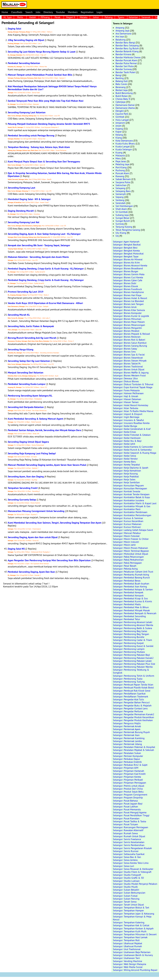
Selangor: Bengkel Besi (125, 248)
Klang (119, 138)
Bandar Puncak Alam (126, 60)
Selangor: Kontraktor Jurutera (128, 500)
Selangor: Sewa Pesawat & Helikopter (133, 869)
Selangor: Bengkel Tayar (126, 256)
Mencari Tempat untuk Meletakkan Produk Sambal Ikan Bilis (40, 75)
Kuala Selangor (124, 149)
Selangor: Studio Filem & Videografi (132, 872)
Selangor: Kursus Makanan (127, 524)
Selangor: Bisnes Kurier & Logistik (131, 316)
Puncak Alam (122, 173)
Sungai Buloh (123, 221)
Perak (58, 17)
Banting (120, 78)
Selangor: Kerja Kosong (125, 473)
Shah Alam (121, 209)
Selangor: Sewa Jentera (125, 860)
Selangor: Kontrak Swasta (127, 491)
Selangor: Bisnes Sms (124, 352)
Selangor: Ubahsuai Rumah (127, 946)
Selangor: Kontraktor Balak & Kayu (131, 497)
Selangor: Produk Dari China (128, 789)
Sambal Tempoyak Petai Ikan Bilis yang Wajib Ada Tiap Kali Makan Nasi (46, 101)
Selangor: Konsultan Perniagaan (130, 488)
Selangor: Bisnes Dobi (125, 283)
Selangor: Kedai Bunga (125, 426)
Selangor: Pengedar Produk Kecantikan (133, 717)
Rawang (120, 176)
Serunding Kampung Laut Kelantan (27, 112)
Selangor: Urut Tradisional (127, 949)
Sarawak (146, 17)
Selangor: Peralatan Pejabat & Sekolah (133, 750)
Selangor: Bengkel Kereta (126, 251)
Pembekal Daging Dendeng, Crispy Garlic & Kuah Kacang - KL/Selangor (46, 269)
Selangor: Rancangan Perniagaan (131, 827)
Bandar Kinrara (123, 54)
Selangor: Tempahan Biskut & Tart (131, 907)
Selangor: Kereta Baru (124, 462)
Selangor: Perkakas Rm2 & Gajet (130, 765)
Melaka (84, 17)
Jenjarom (120, 123)
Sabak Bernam (123, 179)
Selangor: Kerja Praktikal (126, 476)
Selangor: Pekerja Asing (125, 569)
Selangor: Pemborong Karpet (128, 643)
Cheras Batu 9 (123, 99)
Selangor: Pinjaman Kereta (127, 777)
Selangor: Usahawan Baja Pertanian (132, 952)
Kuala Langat (123, 146)
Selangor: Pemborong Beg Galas (130, 631)
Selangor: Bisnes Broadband (128, 268)
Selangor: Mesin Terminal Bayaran (131, 551)
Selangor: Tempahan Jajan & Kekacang (134, 914)
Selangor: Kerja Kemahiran (127, 471)
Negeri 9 (71, 17)
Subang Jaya (122, 215)
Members (73, 12)
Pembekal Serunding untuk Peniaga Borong (31, 135)
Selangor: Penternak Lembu (127, 741)
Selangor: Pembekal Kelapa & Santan (133, 589)
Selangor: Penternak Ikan (126, 735)
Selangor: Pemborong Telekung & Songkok (131, 671)
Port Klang (121, 167)
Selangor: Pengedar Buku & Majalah (132, 705)
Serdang (120, 200)
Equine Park (122, 114)
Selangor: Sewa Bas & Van (127, 857)
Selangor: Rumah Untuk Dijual (129, 836)
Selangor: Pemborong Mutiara (129, 652)
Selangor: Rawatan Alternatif (128, 830)
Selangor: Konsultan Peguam (128, 485)
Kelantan (133, 17)
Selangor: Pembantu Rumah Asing (131, 575)
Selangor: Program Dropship (128, 797)
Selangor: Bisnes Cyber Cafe (128, 280)
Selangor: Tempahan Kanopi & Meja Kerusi (132, 918)
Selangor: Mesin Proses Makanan (130, 548)
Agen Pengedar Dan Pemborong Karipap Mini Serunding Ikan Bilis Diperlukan (49, 560)
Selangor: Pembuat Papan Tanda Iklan (133, 685)
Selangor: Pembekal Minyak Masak (131, 610)
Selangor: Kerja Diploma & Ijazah (131, 468)
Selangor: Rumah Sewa (125, 833)
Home (5, 12)
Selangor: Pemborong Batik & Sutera (132, 628)
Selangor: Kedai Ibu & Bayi (127, 441)
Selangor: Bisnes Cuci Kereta (128, 277)
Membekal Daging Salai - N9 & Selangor (29, 199)
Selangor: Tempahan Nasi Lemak (130, 937)
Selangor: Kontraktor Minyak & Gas (132, 506)
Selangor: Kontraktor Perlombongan (132, 515)
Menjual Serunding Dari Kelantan (26, 373)
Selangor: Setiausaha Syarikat (129, 854)
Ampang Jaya (122, 31)
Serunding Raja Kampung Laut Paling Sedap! (32, 453)
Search (29, 12)
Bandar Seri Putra (125, 66)
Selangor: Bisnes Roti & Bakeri (129, 340)
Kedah (33, 17)
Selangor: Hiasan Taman (126, 402)
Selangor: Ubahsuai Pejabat (127, 943)
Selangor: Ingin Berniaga (126, 417)
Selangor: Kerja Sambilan (126, 482)
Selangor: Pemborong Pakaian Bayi (131, 655)
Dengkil (120, 111)
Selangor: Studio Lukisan (126, 881)
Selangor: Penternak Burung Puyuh (131, 732)
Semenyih (121, 194)
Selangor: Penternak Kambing (129, 738)
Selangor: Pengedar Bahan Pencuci (131, 702)
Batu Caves (121, 84)
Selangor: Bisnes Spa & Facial (129, 355)
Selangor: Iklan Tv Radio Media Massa (133, 411)
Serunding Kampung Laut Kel (24, 222)
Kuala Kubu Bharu (125, 143)
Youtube (60, 12)
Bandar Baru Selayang (127, 45)
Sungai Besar (122, 218)
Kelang (119, 135)
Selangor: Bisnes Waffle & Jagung (131, 372)
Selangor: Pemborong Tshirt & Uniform (134, 676)
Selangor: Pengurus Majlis (127, 723)
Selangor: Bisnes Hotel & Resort (130, 298)
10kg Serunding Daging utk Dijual (26, 40)
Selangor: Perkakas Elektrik (127, 762)
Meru (118, 158)
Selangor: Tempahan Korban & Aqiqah (133, 928)
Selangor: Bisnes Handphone (128, 292)
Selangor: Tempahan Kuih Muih (130, 931)
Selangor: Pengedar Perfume (128, 711)
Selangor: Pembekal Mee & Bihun (131, 607)
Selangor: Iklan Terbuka (126, 408)
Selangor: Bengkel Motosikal (128, 253)
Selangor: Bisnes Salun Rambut (130, 343)
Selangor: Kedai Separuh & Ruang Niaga (135, 453)
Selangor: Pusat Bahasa (125, 801)
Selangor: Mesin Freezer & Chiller (131, 539)
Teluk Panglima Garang (128, 230)
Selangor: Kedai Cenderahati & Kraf (132, 429)
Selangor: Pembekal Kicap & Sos (130, 598)
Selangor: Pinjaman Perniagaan (129, 783)
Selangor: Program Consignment (130, 795)
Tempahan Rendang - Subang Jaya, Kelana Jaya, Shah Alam (39, 147)
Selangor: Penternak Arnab (127, 726)
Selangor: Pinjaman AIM (126, 768)
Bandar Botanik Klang (127, 51)
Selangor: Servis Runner (126, 851)
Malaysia (120, 155)
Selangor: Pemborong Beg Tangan (131, 634)
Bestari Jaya (122, 90)
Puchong (120, 170)
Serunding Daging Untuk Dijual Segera (28, 442)
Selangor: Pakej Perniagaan (127, 563)
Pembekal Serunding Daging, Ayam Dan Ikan (31, 572)
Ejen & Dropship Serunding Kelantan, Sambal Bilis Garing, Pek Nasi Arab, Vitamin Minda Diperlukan (55, 175)
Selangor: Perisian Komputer (128, 756)
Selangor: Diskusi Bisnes (126, 381)
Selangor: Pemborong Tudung (129, 682)
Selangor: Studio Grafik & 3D (128, 878)
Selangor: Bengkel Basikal (127, 244)
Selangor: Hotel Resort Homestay (131, 405)
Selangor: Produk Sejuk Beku (128, 792)
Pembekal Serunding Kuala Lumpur (27, 384)
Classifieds (17, 12)
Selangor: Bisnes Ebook (125, 286)
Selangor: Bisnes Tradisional (128, 366)
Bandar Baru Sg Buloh (127, 48)
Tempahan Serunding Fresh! (23, 488)
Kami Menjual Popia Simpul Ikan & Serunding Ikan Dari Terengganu (44, 162)
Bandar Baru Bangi (125, 42)
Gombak (120, 117)
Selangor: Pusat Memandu (127, 809)
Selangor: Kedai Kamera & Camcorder (133, 447)
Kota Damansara (124, 141)
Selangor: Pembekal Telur (126, 619)
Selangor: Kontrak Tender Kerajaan (131, 494)
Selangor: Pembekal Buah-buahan (131, 584)
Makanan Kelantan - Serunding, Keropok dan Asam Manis (38, 257)
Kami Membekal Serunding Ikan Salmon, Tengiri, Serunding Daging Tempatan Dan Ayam (55, 523)
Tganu (121, 17)
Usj (117, 236)
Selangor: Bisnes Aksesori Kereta (130, 265)
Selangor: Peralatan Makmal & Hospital (134, 747)
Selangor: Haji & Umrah (126, 396)
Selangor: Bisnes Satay (125, 349)
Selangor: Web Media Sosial (128, 967)
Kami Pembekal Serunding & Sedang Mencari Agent (35, 419)
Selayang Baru (123, 191)
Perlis (20, 17)
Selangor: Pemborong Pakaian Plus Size (134, 664)
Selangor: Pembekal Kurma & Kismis (132, 601)
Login (100, 12)
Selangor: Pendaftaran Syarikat (129, 694)
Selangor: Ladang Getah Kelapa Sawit (133, 530)
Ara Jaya (120, 36)
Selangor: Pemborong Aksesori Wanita (133, 625)
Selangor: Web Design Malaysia (129, 964)
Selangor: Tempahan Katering (129, 922)
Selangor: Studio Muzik (125, 887)
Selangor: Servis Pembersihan (129, 845)
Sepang (120, 197)
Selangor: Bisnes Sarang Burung (130, 346)
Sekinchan (121, 185)
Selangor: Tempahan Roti (126, 940)
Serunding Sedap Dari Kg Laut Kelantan (29, 361)
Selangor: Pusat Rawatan (126, 818)
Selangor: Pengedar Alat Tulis (128, 699)
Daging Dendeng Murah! (21, 211)
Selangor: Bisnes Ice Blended (128, 301)
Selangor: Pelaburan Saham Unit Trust (133, 572)
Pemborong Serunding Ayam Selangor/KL (30, 396)
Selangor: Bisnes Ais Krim (126, 262)
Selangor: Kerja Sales (124, 479)
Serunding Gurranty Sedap (22, 500)
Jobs (38, 12)
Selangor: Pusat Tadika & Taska (129, 821)
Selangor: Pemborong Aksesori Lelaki (133, 622)
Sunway (120, 224)
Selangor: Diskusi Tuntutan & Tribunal (133, 384)
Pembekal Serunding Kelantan (24, 63)
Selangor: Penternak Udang (127, 744)
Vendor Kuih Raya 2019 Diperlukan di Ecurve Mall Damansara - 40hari (45, 303)
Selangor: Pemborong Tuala (128, 679)
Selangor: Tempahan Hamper (128, 910)
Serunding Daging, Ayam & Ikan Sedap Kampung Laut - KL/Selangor (44, 234)
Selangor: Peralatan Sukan (127, 753)
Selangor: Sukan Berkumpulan (129, 893)
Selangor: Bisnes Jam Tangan (128, 304)
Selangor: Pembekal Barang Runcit (131, 577)
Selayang (120, 188)
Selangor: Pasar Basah (125, 566)
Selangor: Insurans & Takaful (128, 420)
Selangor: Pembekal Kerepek (128, 592)
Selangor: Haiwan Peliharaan (128, 393)
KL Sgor (8, 17)
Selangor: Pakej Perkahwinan (128, 560)
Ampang (120, 28)
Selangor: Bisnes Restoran (127, 337)
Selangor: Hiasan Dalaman (127, 399)
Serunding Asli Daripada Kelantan (26, 407)
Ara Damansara (123, 33)
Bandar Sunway (124, 69)
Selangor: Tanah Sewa (125, 902)
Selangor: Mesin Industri (126, 542)
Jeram (119, 126)
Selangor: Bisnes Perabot (126, 331)
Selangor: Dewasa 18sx (125, 378)
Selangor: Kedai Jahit (124, 444)
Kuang (119, 152)
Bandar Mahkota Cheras (128, 57)
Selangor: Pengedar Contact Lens (130, 708)
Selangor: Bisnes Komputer (127, 313)
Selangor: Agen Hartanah (126, 242)
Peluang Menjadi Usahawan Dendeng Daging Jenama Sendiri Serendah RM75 (49, 124)
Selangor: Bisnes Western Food (129, 375)
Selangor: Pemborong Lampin (129, 649)
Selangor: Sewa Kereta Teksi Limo (131, 863)
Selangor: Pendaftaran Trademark (131, 696)
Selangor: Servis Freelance (127, 839)
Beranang (121, 87)
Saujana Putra (123, 182)
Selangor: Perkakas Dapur (126, 759)
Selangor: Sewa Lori (123, 866)
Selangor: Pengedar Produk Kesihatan (133, 720)
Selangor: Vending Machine (127, 961)
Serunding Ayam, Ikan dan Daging (26, 477)
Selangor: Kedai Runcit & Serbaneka (132, 450)
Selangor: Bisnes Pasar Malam (129, 322)
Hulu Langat (122, 120)
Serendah (121, 203)
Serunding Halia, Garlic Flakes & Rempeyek (31, 326)
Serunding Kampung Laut (22, 188)
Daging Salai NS (16, 549)
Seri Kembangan (124, 206)
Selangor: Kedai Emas (124, 432)
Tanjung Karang (124, 227)
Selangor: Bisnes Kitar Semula (129, 310)
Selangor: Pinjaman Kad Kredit (129, 774)
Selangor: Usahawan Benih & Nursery (133, 955)
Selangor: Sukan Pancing (126, 899)
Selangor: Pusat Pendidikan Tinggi (131, 815)
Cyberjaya (120, 102)
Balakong (121, 40)
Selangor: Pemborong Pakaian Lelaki (132, 661)
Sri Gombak (122, 212)
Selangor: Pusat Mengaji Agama (130, 812)
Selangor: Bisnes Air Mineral (128, 259)
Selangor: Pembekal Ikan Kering (130, 586)
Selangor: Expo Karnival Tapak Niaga (133, 387)
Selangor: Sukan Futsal (125, 896)
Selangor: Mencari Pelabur (127, 533)
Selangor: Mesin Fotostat (126, 536)
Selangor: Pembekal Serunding (129, 616)
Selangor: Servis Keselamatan (129, 842)
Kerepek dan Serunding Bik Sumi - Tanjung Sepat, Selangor (39, 245)
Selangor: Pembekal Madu (127, 604)
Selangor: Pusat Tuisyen (125, 824)
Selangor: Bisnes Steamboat (128, 358)
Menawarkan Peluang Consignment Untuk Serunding (36, 511)
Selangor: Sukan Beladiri (126, 890)
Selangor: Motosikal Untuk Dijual (131, 554)
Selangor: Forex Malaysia (126, 390)
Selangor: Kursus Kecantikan (128, 521)
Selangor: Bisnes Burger (126, 271)
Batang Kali (122, 81)
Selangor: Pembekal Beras (127, 581)
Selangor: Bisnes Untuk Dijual (129, 369)
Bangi (119, 75)
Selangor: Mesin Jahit (124, 545)
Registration (87, 12)
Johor (96, 17)
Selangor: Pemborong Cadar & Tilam (132, 640)
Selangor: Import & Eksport (128, 414)
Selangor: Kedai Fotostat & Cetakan (132, 435)
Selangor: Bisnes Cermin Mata (129, 274)
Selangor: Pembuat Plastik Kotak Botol (133, 687)
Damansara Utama (125, 108)
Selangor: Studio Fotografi (127, 875)
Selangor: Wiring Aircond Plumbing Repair (135, 970)
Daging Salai (14, 29)
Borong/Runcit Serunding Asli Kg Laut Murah (32, 338)
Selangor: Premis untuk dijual (129, 786)
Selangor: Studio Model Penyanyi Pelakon (135, 884)
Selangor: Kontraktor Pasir (127, 509)
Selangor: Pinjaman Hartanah (128, 771)
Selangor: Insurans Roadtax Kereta (131, 423)
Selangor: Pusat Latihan (125, 806)
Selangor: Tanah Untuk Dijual (128, 905)
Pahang (109, 17)
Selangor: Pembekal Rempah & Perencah (135, 613)
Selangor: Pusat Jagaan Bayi (128, 804)
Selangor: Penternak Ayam (127, 729)
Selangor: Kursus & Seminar (128, 518)
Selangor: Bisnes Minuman (127, 319)
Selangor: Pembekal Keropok (128, 595)
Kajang (119, 129)
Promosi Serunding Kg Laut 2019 (26, 292)
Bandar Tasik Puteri (126, 72)
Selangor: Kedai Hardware (127, 438)
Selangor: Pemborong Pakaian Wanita (133, 667)
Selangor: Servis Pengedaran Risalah (132, 848)
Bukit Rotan (122, 96)
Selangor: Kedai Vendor (125, 459)
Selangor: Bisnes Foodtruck (127, 289)
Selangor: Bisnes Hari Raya (127, 295)
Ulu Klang (121, 233)
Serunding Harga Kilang (21, 349)
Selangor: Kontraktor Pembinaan (130, 512)
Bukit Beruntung (124, 93)
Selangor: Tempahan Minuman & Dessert (135, 934)
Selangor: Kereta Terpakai (126, 465)
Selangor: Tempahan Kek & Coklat (131, 925)
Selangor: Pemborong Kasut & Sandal (133, 646)
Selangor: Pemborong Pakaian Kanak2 (133, 658)
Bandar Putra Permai (126, 63)
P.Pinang (45, 17)
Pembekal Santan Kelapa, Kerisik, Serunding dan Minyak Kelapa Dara (44, 430)
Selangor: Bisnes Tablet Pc (127, 363)
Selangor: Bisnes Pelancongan (129, 325)
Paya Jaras (121, 161)
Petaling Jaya (122, 164)
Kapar (119, 132)
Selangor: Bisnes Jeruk (125, 307)
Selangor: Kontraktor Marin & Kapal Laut (135, 503)
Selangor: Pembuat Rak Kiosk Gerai (132, 691)
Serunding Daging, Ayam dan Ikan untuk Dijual (33, 537)
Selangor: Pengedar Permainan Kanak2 (134, 714)
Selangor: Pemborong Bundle (129, 637)
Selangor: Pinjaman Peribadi (128, 780)
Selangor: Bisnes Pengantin (127, 328)
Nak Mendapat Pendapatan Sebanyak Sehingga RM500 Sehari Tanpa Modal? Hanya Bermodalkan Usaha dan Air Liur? (52, 88)
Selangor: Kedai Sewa (124, 456)
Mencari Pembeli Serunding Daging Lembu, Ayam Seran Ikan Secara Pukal (47, 465)
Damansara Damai (125, 105)
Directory (48, 12)
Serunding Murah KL (19, 315)
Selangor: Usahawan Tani (126, 958)
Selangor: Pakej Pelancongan (128, 557)
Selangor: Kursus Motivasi (127, 527)
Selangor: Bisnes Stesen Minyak (130, 361)
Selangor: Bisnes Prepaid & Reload (131, 334)
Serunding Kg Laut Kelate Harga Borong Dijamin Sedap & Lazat (42, 52)
